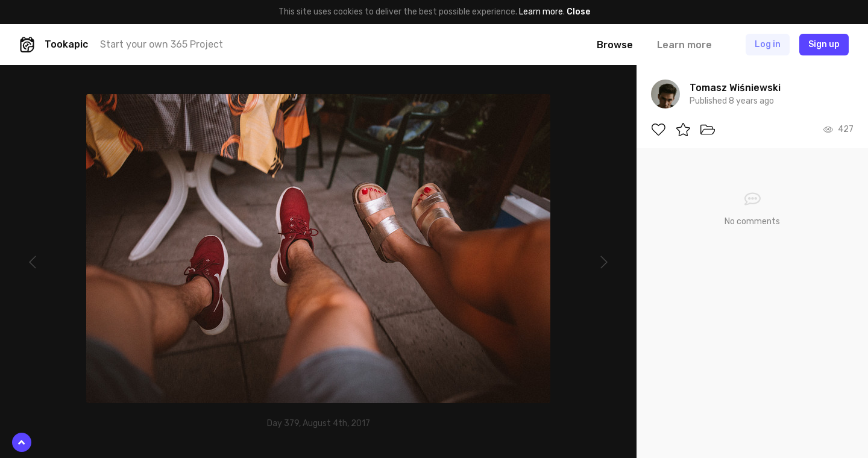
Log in (768, 44)
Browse (615, 45)
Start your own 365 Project (162, 44)
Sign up (824, 44)
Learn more (541, 12)
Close (578, 12)
